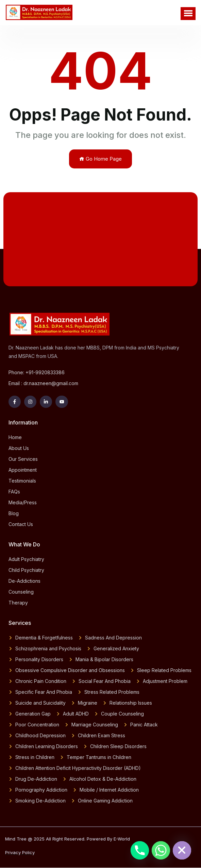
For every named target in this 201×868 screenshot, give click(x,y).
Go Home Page (100, 159)
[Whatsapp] (161, 850)
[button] (188, 14)
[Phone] (140, 850)
